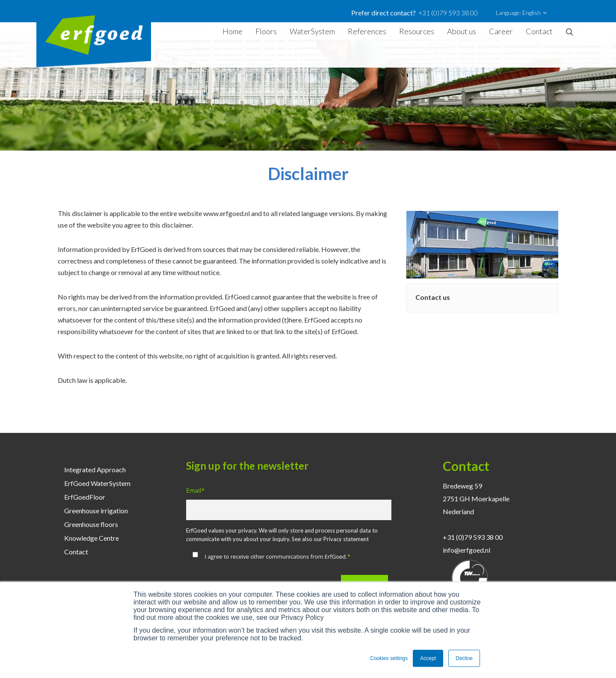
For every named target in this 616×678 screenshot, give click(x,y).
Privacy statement (346, 539)
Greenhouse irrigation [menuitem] (96, 511)
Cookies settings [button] (389, 658)
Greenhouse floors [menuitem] (91, 524)
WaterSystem (312, 31)
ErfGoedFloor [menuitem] (85, 497)
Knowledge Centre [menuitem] (92, 538)
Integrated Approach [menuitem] (95, 469)
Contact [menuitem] (76, 552)
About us (462, 31)
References (367, 31)
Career (501, 31)
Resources (417, 31)
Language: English (521, 13)
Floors (266, 31)
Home (232, 31)
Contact (539, 31)
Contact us (433, 297)
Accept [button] (428, 658)
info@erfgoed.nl (466, 550)
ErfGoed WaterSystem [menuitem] (97, 483)
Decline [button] (464, 658)
